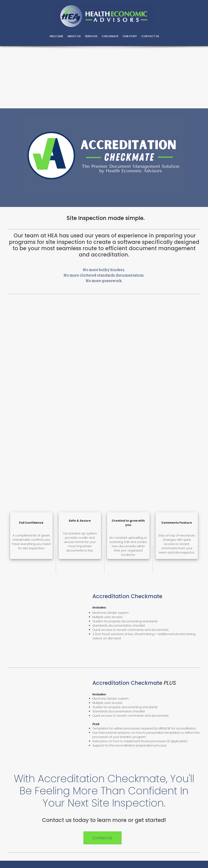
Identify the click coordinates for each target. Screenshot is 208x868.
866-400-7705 (106, 688)
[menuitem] (56, 37)
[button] (19, 765)
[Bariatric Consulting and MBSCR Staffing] (104, 16)
